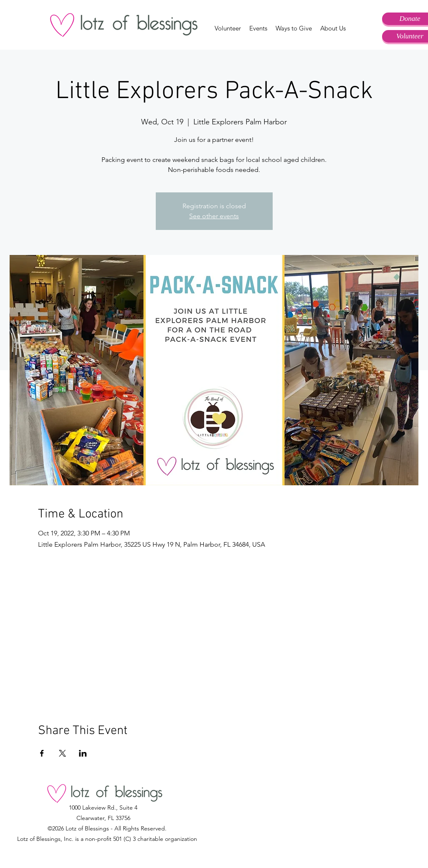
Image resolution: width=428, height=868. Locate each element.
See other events (214, 216)
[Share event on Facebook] (42, 753)
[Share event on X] (62, 753)
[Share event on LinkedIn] (83, 753)
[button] (228, 28)
